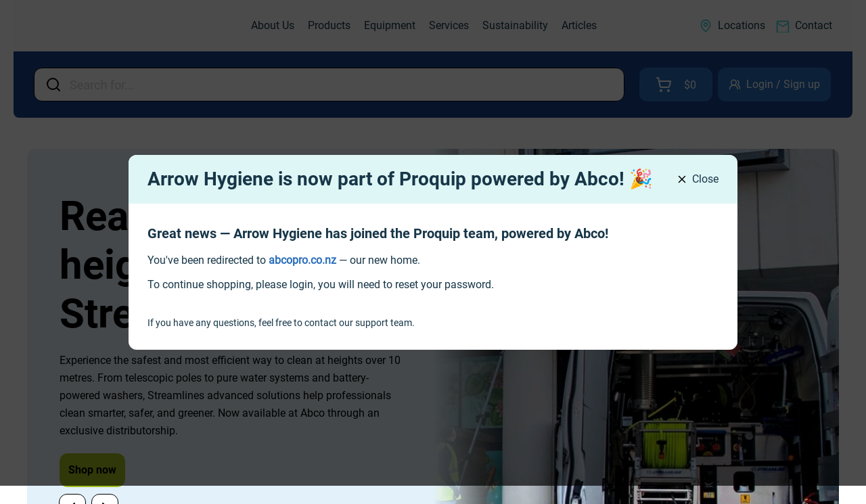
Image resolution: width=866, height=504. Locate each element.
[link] (302, 260)
